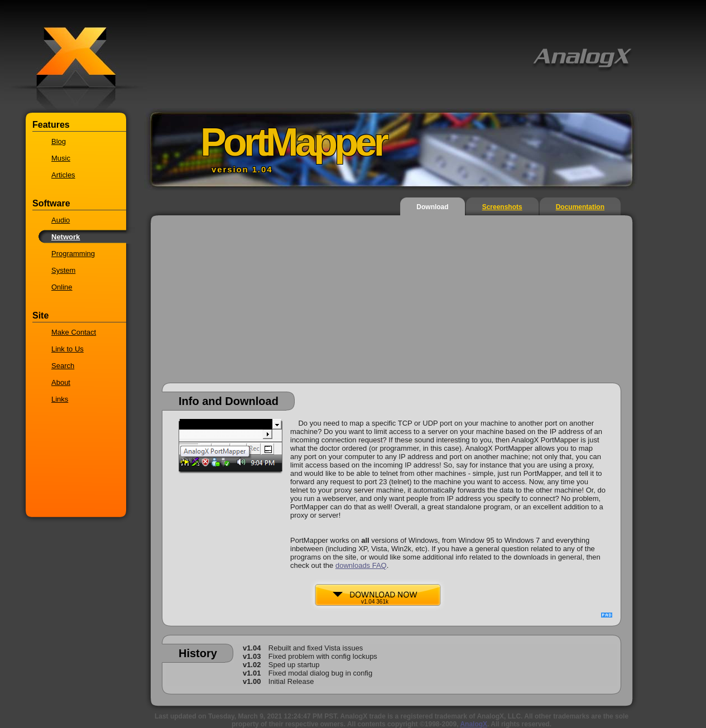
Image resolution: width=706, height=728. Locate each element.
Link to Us (68, 349)
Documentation (580, 207)
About (61, 382)
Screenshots (502, 207)
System (63, 270)
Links (60, 399)
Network (66, 237)
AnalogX (474, 724)
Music (61, 158)
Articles (63, 175)
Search (63, 366)
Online (62, 287)
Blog (59, 141)
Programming (73, 254)
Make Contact (74, 332)
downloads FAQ (361, 565)
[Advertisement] (392, 305)
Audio (61, 220)
